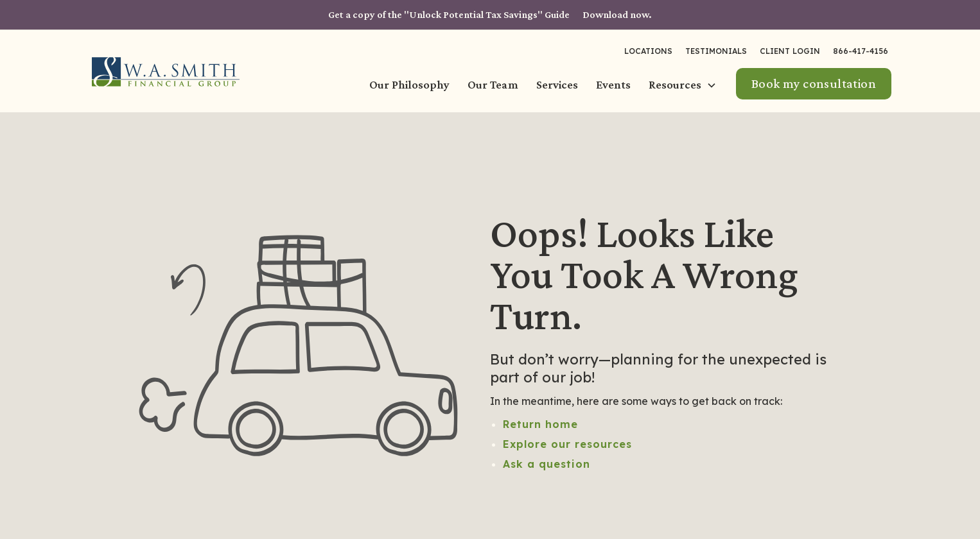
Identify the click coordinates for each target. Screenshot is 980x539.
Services (557, 85)
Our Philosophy (409, 85)
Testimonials (716, 51)
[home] (166, 71)
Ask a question (547, 464)
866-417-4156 (861, 51)
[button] (684, 85)
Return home (540, 424)
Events (613, 85)
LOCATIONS (648, 51)
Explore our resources (567, 444)
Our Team (493, 85)
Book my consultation (814, 83)
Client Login (790, 51)
